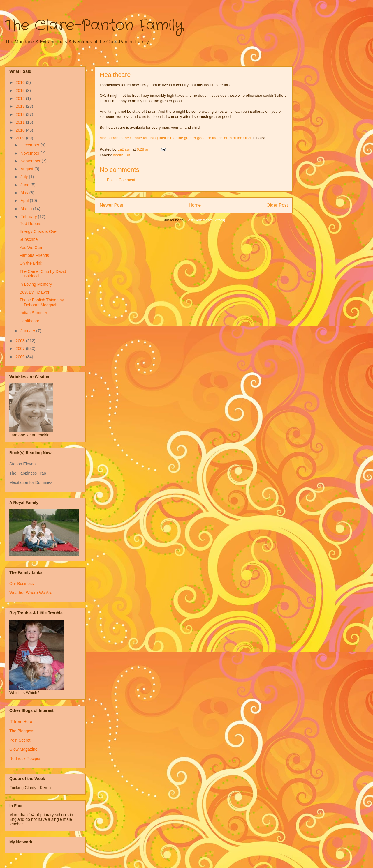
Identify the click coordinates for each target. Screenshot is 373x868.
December (30, 145)
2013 (21, 106)
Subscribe (29, 239)
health (118, 155)
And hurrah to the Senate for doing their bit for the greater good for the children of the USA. (176, 138)
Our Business (22, 584)
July (25, 177)
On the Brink (31, 263)
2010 (21, 130)
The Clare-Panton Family (94, 26)
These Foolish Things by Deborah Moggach (42, 302)
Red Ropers (30, 224)
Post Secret (20, 740)
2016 (21, 82)
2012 (21, 114)
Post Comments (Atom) (205, 220)
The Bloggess (22, 731)
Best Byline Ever (35, 292)
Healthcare (29, 321)
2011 (21, 122)
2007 (21, 349)
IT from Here (21, 722)
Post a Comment (121, 180)
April (25, 201)
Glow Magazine (23, 749)
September (31, 161)
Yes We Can (31, 248)
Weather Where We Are (31, 593)
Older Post (277, 205)
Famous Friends (34, 255)
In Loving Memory (36, 284)
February (29, 217)
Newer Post (111, 205)
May (25, 193)
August (27, 169)
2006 (21, 357)
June (25, 185)
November (30, 153)
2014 (21, 98)
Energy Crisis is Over (39, 231)
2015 (21, 91)
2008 (21, 341)
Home (195, 205)
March (27, 209)
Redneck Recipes (25, 759)
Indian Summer (33, 313)
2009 (21, 138)
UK (128, 155)
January (28, 331)
